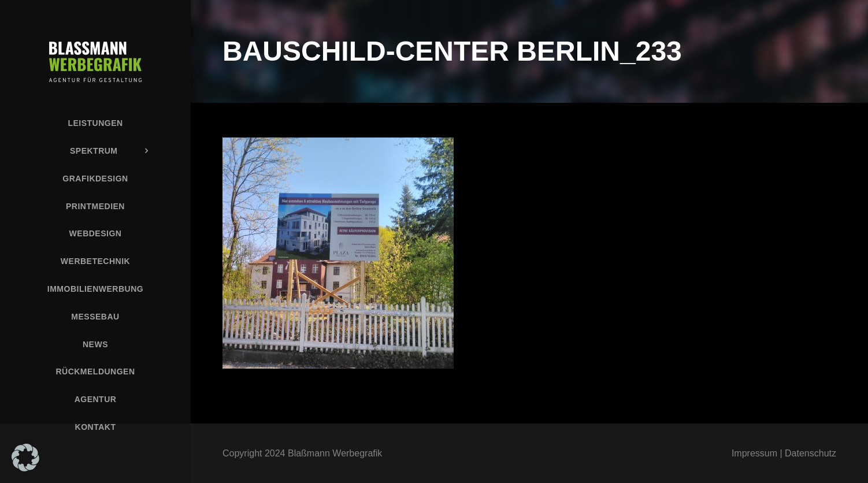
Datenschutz (810, 453)
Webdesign (96, 233)
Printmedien (95, 206)
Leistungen (95, 123)
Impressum (754, 453)
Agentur (96, 399)
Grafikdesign (95, 179)
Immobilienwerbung (95, 289)
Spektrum (94, 151)
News (95, 344)
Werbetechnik (95, 261)
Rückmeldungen (95, 371)
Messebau (95, 317)
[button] (25, 458)
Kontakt (96, 427)
